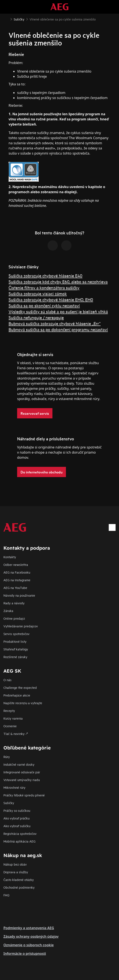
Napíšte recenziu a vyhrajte (23, 703)
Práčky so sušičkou (17, 810)
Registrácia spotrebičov (20, 833)
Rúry (7, 757)
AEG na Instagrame (17, 580)
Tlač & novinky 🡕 (16, 734)
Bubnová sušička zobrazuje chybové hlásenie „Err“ (55, 323)
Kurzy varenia (13, 718)
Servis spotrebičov (16, 634)
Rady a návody (14, 603)
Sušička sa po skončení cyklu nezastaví (44, 305)
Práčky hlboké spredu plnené (24, 795)
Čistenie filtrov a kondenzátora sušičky (44, 287)
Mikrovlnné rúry (14, 787)
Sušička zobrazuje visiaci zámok (38, 293)
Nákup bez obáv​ (15, 864)
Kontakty (10, 557)
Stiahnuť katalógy (16, 649)
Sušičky (9, 803)
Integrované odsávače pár (22, 772)
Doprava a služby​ (16, 872)
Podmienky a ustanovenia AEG (29, 928)
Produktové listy (15, 641)
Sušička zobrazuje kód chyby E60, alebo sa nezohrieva (58, 281)
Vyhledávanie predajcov (21, 626)
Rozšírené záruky (15, 657)
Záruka (8, 611)
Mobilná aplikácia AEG (19, 841)
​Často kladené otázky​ (19, 880)
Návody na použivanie (19, 595)
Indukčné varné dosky (19, 764)
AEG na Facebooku (17, 572)
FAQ (6, 895)
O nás (7, 680)
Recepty (9, 711)
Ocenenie (10, 726)
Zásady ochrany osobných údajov (31, 936)
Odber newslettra (16, 564)
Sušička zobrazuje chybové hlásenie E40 (45, 275)
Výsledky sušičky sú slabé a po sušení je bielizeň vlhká (58, 311)
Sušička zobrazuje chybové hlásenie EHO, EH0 (51, 299)
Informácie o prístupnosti (25, 954)
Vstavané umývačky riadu (22, 780)
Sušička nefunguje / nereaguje (36, 317)
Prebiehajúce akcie (17, 695)
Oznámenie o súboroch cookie (29, 945)
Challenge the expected (20, 687)
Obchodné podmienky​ (19, 887)
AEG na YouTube (15, 588)
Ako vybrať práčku (16, 818)
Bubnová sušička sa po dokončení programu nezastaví (58, 329)
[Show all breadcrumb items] (7, 19)
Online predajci (14, 618)
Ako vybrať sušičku (17, 826)
